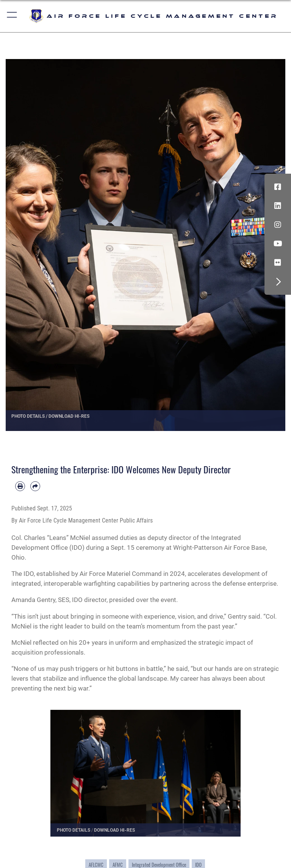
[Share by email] (35, 486)
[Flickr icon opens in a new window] (278, 263)
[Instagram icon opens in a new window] (278, 225)
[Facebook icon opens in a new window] (278, 187)
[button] (12, 16)
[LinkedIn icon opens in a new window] (278, 206)
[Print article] (20, 486)
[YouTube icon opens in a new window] (278, 244)
